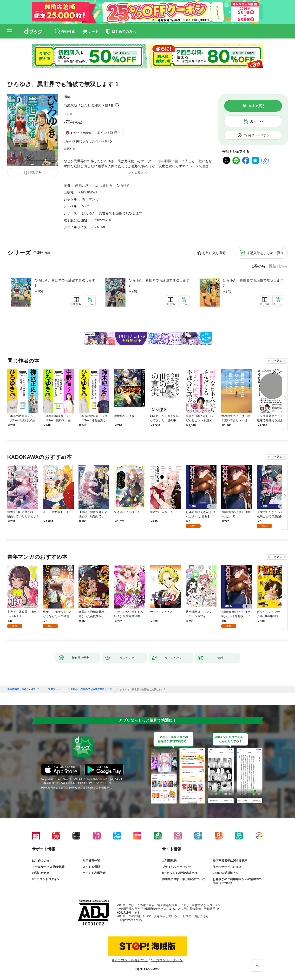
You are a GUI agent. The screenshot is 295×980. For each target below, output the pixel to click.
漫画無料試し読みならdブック (24, 689)
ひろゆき (123, 185)
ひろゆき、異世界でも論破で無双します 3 (253, 283)
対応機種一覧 (91, 861)
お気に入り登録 (214, 253)
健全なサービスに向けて (229, 867)
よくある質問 (91, 867)
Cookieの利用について (228, 873)
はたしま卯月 (91, 105)
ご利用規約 (169, 861)
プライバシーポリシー (177, 867)
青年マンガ (90, 199)
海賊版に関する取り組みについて (184, 879)
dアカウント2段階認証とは (180, 873)
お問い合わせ (41, 873)
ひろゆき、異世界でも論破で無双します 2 (159, 283)
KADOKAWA (88, 192)
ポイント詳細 (107, 133)
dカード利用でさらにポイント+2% (86, 141)
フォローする (117, 105)
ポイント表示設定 (94, 873)
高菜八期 (70, 105)
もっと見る (275, 361)
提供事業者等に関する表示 (230, 861)
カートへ (257, 121)
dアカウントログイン (46, 879)
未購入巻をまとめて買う (265, 253)
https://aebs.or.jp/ (131, 920)
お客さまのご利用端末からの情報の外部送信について (237, 881)
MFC (85, 206)
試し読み (36, 172)
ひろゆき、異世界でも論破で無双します (112, 213)
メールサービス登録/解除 (48, 867)
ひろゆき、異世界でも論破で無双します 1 (65, 283)
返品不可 (69, 149)
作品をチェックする (256, 135)
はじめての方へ (42, 861)
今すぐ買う (257, 106)
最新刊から (278, 266)
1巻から (259, 266)
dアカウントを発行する (130, 960)
